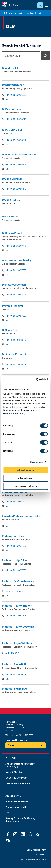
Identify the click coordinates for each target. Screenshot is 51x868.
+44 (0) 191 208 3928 (16, 295)
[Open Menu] (47, 5)
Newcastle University (14, 13)
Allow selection (26, 478)
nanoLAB (30, 13)
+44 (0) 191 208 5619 (16, 119)
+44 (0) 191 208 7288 (16, 546)
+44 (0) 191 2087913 (16, 674)
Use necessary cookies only (25, 486)
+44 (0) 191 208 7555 (16, 270)
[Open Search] (40, 5)
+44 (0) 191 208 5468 (16, 164)
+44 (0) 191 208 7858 (16, 570)
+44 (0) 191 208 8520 (16, 316)
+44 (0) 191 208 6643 (16, 189)
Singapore (22, 740)
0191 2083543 (12, 653)
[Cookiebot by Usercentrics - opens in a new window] (36, 380)
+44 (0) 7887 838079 (16, 246)
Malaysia (10, 740)
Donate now (13, 745)
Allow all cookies (26, 470)
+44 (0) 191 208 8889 (16, 364)
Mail (7, 99)
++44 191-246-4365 (15, 591)
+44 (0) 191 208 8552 (16, 340)
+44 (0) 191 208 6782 (16, 140)
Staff (40, 13)
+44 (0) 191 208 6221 (16, 95)
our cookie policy (16, 413)
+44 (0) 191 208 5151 (16, 502)
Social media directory (36, 850)
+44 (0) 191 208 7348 (16, 616)
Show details (36, 462)
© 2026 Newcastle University (33, 860)
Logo (4, 5)
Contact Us (41, 855)
